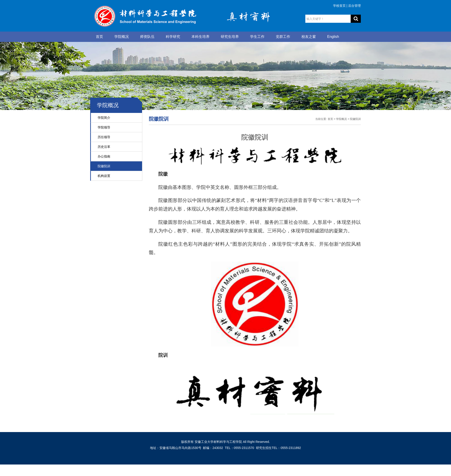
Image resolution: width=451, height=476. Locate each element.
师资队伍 (147, 37)
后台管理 (354, 6)
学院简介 (104, 118)
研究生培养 (230, 37)
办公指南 (104, 156)
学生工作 (257, 37)
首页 (99, 37)
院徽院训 (104, 166)
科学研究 (173, 37)
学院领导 (104, 127)
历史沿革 (104, 147)
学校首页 (339, 6)
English (333, 37)
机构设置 (104, 176)
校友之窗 (309, 37)
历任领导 (104, 137)
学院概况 (122, 37)
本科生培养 (200, 37)
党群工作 (283, 37)
